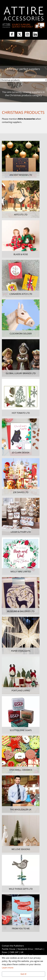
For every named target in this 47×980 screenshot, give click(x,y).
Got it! (23, 974)
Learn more (8, 968)
